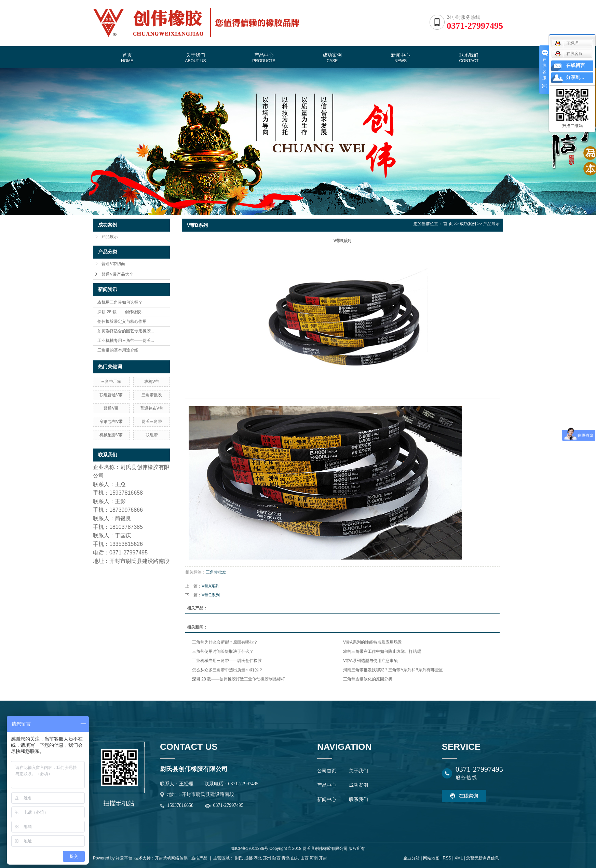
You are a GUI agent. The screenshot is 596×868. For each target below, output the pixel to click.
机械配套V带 (111, 435)
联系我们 (469, 58)
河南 (314, 858)
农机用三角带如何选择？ (120, 302)
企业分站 (411, 858)
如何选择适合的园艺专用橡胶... (126, 331)
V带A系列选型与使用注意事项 (370, 661)
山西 (304, 858)
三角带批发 (152, 395)
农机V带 (152, 382)
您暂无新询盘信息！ (485, 858)
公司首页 (327, 771)
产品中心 (264, 58)
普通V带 (111, 408)
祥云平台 (124, 858)
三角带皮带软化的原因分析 (368, 679)
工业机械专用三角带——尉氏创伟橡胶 (227, 661)
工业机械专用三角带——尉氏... (126, 341)
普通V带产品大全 (117, 274)
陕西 (276, 858)
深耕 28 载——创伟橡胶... (121, 312)
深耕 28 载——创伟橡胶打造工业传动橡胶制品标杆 (239, 679)
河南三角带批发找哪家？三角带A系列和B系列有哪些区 (393, 670)
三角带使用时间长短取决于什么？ (223, 651)
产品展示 (110, 237)
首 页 (448, 224)
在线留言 (575, 65)
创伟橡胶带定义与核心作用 (122, 321)
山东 (295, 858)
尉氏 (239, 858)
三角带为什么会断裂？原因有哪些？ (225, 642)
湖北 (258, 858)
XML (459, 858)
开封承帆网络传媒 (171, 858)
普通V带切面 (113, 264)
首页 (127, 58)
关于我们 (195, 58)
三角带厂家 (111, 382)
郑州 (267, 858)
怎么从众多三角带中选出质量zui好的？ (227, 670)
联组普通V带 (111, 395)
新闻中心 (401, 58)
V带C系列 (211, 595)
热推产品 (199, 858)
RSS (447, 858)
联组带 (152, 435)
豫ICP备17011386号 (250, 849)
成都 (248, 858)
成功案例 (332, 58)
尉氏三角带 (152, 422)
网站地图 (431, 858)
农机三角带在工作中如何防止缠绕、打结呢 (382, 651)
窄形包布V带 (111, 422)
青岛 (286, 858)
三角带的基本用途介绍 (118, 350)
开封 (323, 858)
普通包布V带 (152, 408)
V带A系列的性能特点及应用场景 (372, 642)
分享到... (575, 77)
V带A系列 (211, 586)
